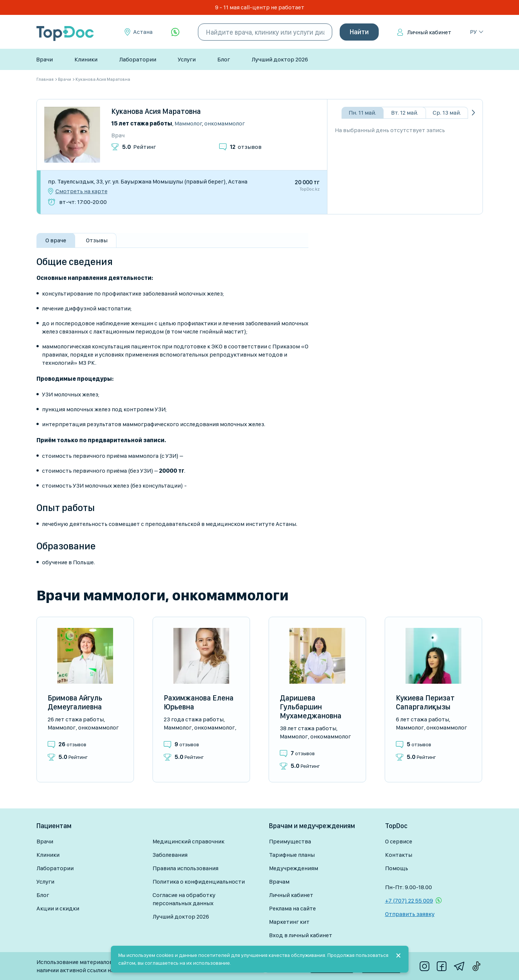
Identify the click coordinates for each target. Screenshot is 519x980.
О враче (56, 240)
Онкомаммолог (225, 123)
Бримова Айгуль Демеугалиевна (75, 702)
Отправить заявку (410, 914)
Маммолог (188, 123)
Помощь (397, 868)
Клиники (86, 59)
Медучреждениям (294, 868)
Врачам (279, 882)
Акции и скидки (58, 908)
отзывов (246, 147)
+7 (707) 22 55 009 (409, 901)
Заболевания (170, 855)
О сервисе (399, 841)
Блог (224, 59)
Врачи (44, 59)
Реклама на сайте (292, 908)
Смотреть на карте (81, 191)
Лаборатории (138, 59)
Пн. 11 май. (362, 113)
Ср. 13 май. (447, 113)
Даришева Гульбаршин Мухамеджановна (311, 707)
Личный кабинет (429, 32)
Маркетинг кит (289, 922)
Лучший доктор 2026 (280, 59)
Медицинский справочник (188, 841)
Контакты (399, 855)
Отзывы (97, 240)
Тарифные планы (292, 855)
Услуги (187, 59)
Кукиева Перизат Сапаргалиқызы (425, 702)
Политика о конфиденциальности (199, 882)
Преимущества (290, 841)
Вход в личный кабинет (301, 935)
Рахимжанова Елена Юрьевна (199, 702)
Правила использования (185, 868)
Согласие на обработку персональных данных (184, 899)
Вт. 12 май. (405, 113)
